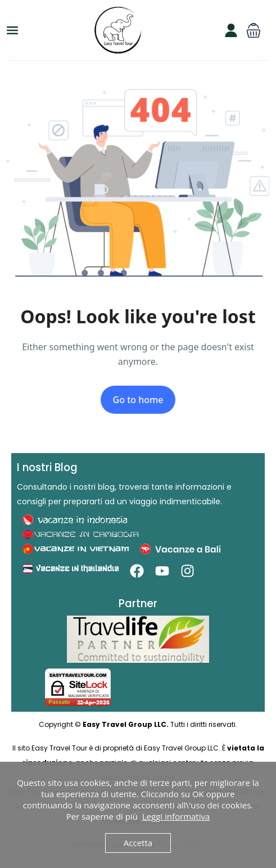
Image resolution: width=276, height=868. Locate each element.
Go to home (138, 400)
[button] (254, 30)
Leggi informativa (176, 816)
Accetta (138, 843)
